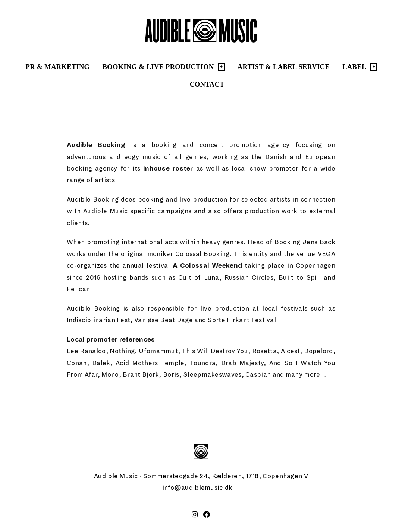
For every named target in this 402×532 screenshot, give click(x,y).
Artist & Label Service (284, 67)
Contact (207, 84)
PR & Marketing (58, 67)
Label (354, 67)
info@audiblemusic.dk (197, 488)
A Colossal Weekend (208, 266)
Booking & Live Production (158, 67)
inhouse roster (168, 169)
